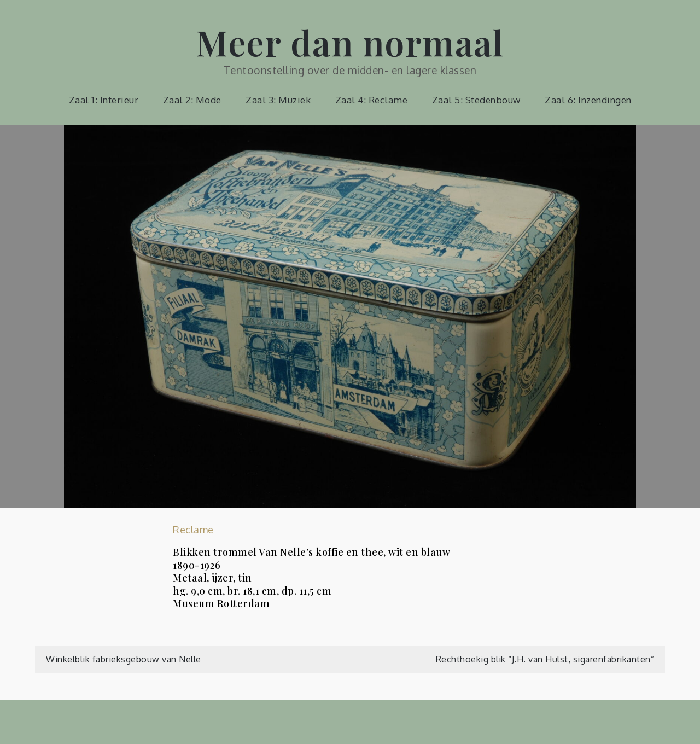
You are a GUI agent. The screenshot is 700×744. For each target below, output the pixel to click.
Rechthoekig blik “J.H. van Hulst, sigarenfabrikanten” (545, 659)
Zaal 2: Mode (192, 100)
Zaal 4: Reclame (372, 100)
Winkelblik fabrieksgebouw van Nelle (124, 659)
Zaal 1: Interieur (104, 100)
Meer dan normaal (350, 42)
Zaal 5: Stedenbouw (476, 100)
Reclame (193, 530)
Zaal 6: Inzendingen (588, 100)
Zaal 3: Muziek (278, 100)
